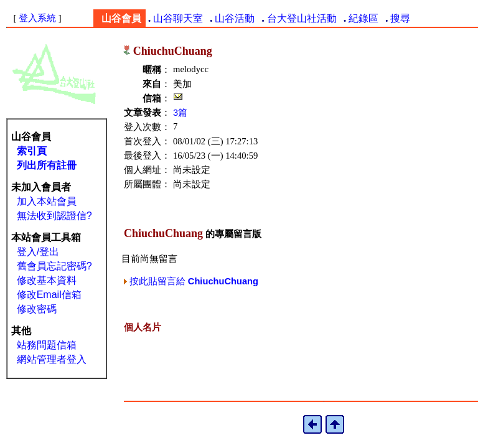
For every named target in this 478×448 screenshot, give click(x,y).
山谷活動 (235, 18)
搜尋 (400, 18)
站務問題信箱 (47, 345)
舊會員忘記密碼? (54, 266)
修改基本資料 (47, 280)
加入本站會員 (47, 201)
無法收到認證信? (54, 216)
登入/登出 (38, 252)
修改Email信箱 (49, 295)
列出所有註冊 (47, 165)
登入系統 (37, 18)
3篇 (180, 113)
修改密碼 (37, 309)
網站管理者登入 (52, 359)
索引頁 (32, 151)
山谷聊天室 (178, 18)
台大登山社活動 (302, 18)
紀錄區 (363, 18)
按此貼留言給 (191, 281)
